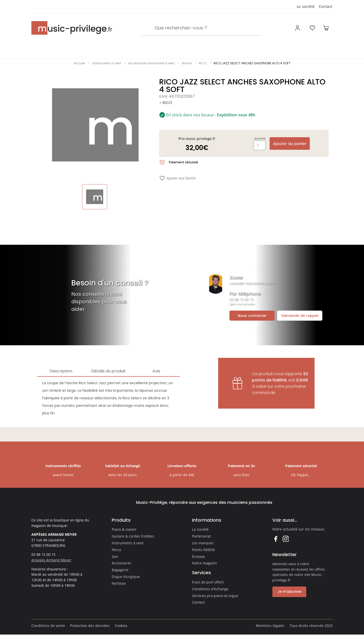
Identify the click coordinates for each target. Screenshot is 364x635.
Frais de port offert (208, 582)
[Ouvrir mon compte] (298, 28)
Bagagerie (120, 570)
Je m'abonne (289, 592)
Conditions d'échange (210, 589)
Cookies (121, 626)
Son (115, 556)
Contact (326, 6)
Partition (119, 583)
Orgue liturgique (126, 577)
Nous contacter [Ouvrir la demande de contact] (252, 316)
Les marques (203, 543)
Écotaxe (198, 556)
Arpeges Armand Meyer (51, 560)
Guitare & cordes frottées (133, 536)
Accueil (79, 63)
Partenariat (201, 536)
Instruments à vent (107, 63)
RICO (203, 63)
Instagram (286, 539)
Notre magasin (204, 563)
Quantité (260, 139)
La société (306, 6)
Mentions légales (270, 626)
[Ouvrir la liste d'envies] (312, 28)
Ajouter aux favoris (177, 178)
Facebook (276, 539)
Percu (116, 550)
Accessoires (122, 563)
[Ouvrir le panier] (326, 28)
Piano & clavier (124, 529)
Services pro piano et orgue (215, 596)
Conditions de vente (48, 626)
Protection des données (90, 626)
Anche (187, 63)
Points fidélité (203, 550)
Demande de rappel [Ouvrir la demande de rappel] (300, 316)
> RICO (166, 103)
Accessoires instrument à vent (151, 63)
